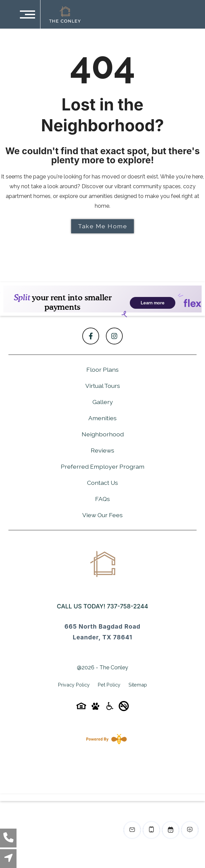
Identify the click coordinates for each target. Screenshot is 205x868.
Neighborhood (103, 434)
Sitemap (138, 685)
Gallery (103, 402)
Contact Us (102, 483)
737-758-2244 (127, 606)
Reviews (102, 450)
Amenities (102, 418)
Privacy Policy (74, 685)
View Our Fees (102, 515)
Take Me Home (102, 226)
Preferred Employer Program (102, 466)
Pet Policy (109, 685)
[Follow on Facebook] (91, 336)
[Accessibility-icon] (110, 708)
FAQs (102, 499)
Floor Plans (102, 370)
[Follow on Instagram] (114, 336)
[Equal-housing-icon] (81, 708)
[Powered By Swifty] (105, 739)
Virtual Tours (103, 386)
